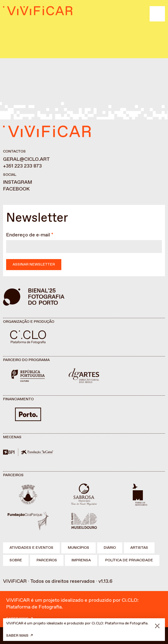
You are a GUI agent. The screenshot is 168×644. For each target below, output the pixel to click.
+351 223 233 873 (22, 166)
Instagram (18, 182)
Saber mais (17, 636)
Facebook (16, 189)
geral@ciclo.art (26, 159)
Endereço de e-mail (28, 235)
